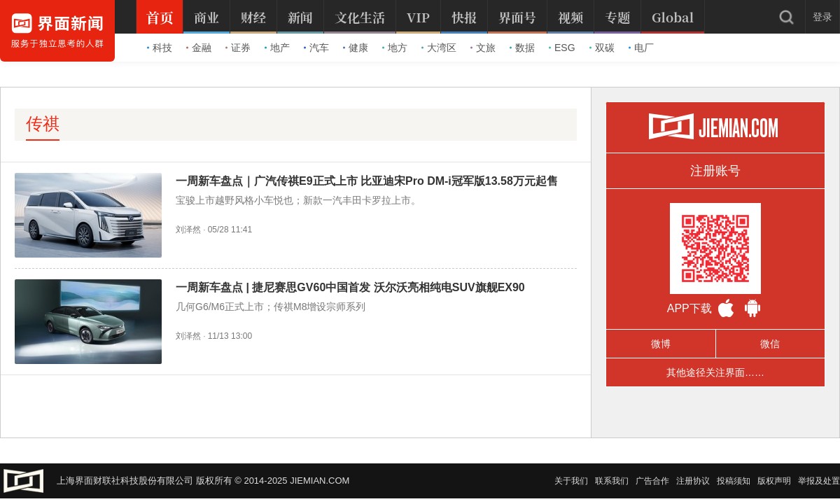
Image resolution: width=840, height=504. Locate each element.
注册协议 (693, 481)
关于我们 (571, 481)
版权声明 (774, 481)
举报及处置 (819, 481)
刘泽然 (188, 230)
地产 (277, 48)
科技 (160, 48)
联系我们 (612, 481)
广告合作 (652, 481)
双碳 (602, 48)
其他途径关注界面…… (715, 372)
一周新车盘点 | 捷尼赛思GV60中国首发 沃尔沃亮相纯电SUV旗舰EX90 (350, 287)
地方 (395, 48)
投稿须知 (734, 481)
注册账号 (715, 171)
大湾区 (439, 48)
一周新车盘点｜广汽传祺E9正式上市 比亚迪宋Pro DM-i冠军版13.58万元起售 (367, 181)
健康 (356, 48)
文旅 (483, 48)
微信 (770, 344)
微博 (661, 344)
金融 (199, 48)
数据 (522, 48)
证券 (238, 48)
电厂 (641, 48)
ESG (562, 48)
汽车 (316, 48)
